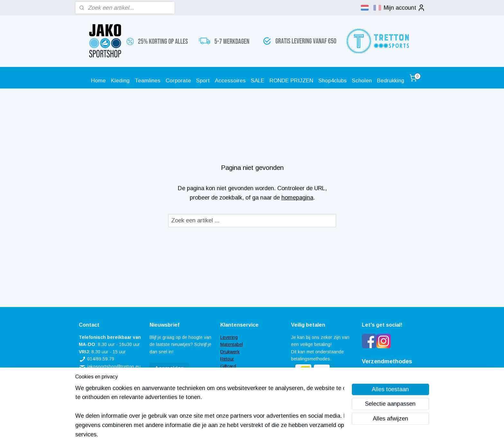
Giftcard (228, 366)
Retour (227, 359)
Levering (229, 337)
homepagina (297, 198)
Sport (203, 81)
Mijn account (404, 8)
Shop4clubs (333, 81)
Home (98, 81)
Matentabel (232, 344)
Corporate (178, 81)
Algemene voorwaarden (244, 380)
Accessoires (230, 81)
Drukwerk (230, 352)
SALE (258, 81)
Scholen (362, 81)
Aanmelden (169, 368)
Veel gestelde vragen (242, 373)
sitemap (231, 435)
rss (243, 435)
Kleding (120, 81)
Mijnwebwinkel (317, 435)
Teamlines (148, 81)
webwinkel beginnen (265, 435)
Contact (228, 388)
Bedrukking (391, 81)
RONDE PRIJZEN (291, 81)
